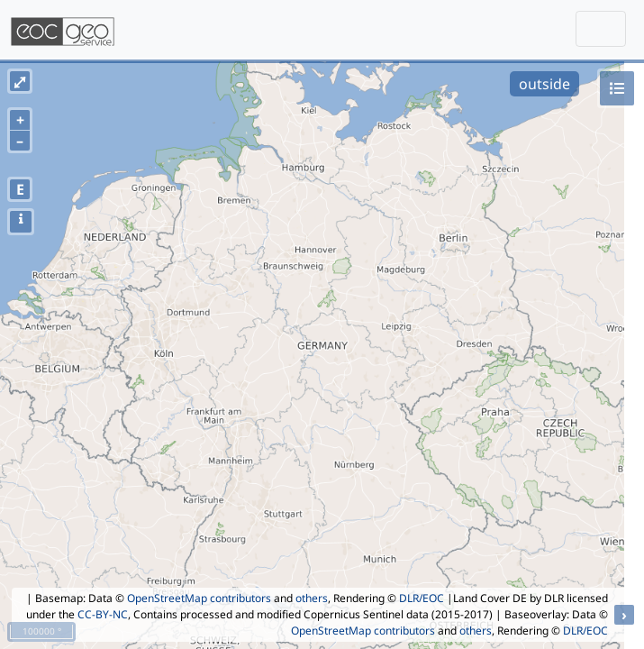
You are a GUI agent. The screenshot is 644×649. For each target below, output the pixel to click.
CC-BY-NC (103, 614)
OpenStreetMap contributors (199, 598)
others (312, 598)
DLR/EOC (422, 598)
